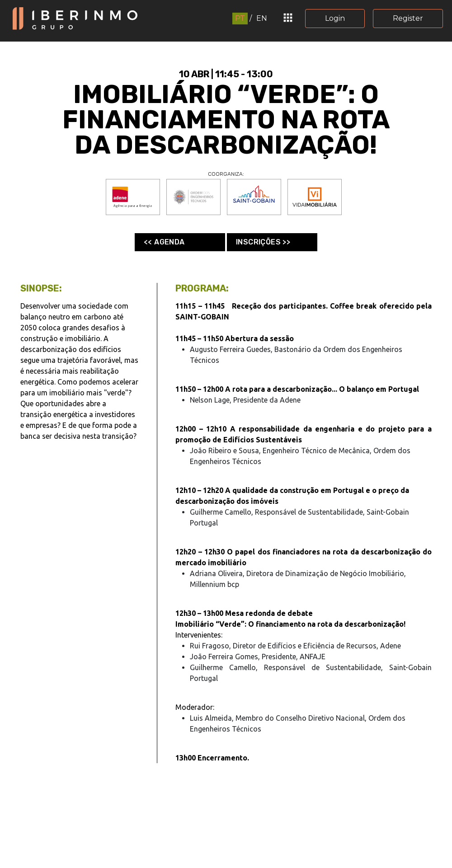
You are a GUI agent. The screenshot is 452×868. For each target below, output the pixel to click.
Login (335, 18)
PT (240, 18)
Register (408, 18)
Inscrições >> (263, 242)
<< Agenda (164, 242)
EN (262, 18)
